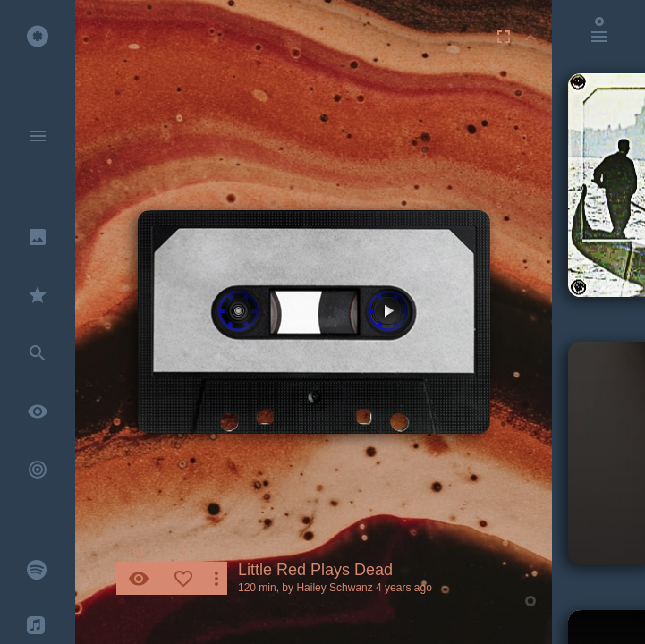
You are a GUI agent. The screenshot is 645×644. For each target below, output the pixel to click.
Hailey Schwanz (334, 588)
